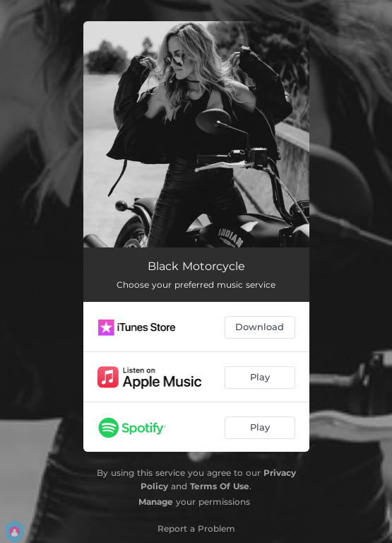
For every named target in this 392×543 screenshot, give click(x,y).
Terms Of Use (220, 486)
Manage (156, 502)
